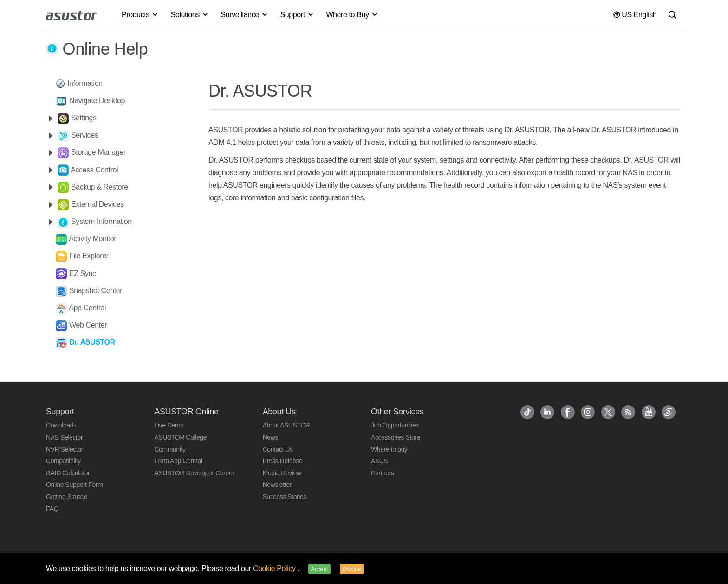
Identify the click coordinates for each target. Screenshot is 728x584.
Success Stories (285, 497)
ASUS (380, 461)
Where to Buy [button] (352, 15)
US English (635, 15)
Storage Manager (98, 152)
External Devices (97, 204)
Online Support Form (74, 485)
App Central (87, 308)
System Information (101, 221)
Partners (383, 473)
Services (84, 135)
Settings (84, 118)
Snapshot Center (96, 291)
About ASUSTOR (286, 425)
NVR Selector (65, 449)
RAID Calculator (68, 473)
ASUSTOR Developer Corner (194, 473)
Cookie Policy (275, 568)
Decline (352, 569)
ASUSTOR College (180, 437)
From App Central (178, 461)
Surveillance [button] (244, 15)
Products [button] (140, 15)
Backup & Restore (100, 187)
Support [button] (297, 15)
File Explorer (89, 256)
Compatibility (63, 461)
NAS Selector (64, 437)
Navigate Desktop (97, 101)
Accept (320, 569)
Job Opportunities (395, 425)
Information (85, 83)
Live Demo (169, 425)
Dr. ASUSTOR (92, 342)
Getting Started (66, 497)
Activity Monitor (92, 239)
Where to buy (389, 449)
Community (170, 449)
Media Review (282, 473)
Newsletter (277, 485)
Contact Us (278, 449)
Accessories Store (396, 437)
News (270, 437)
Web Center (88, 325)
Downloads (61, 425)
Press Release (283, 461)
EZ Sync (83, 273)
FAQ (52, 509)
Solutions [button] (190, 15)
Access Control (94, 170)
